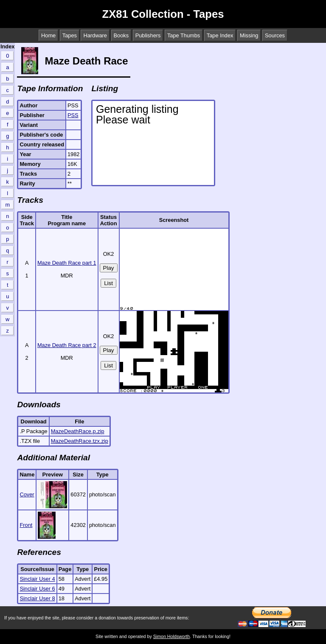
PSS (73, 115)
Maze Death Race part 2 (67, 345)
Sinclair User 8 (37, 598)
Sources (275, 35)
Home (48, 35)
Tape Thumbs (184, 35)
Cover (27, 494)
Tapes (70, 35)
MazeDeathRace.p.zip (78, 431)
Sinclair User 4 (37, 579)
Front (26, 525)
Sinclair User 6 (37, 589)
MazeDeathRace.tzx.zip (80, 441)
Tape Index (220, 35)
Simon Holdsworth (171, 636)
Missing (249, 35)
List (108, 283)
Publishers (148, 35)
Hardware (95, 35)
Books (121, 35)
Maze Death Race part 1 (67, 263)
